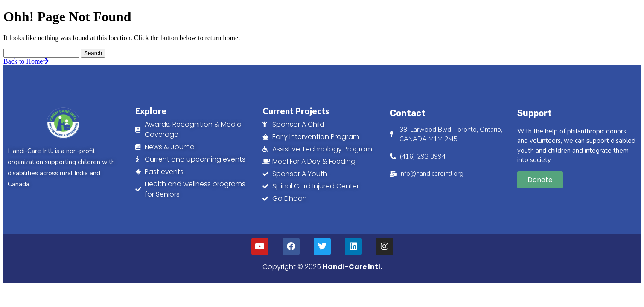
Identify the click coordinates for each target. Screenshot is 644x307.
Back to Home (26, 61)
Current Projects (296, 111)
